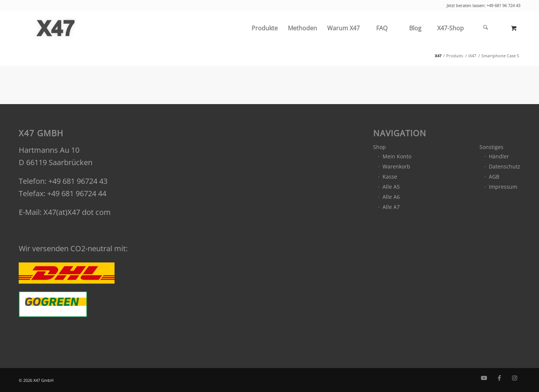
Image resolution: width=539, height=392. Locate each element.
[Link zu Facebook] (499, 378)
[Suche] (485, 28)
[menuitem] (264, 28)
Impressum (503, 187)
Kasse (390, 177)
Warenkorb (396, 166)
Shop (380, 147)
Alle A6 (391, 197)
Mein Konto (397, 156)
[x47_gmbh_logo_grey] (55, 28)
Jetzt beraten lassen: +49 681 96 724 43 (483, 5)
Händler (499, 156)
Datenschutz (505, 166)
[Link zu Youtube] (484, 378)
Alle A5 (391, 187)
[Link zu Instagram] (515, 378)
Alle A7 (391, 207)
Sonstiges (491, 147)
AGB (494, 177)
